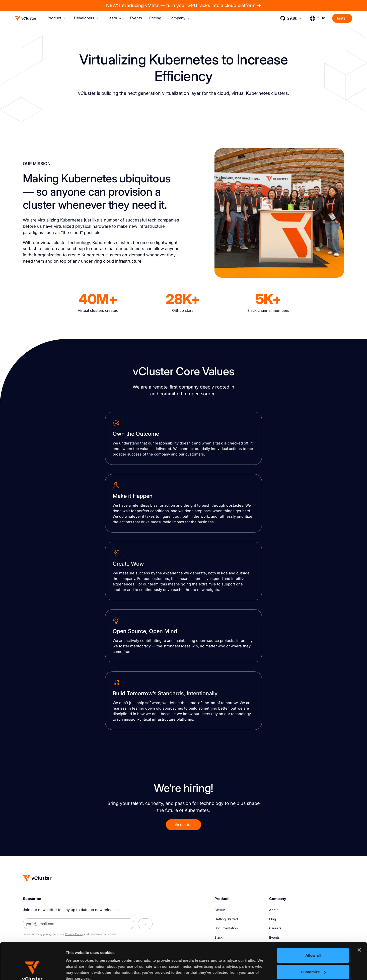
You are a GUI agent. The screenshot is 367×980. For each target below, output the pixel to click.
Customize (313, 937)
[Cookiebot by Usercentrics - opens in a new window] (32, 970)
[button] (57, 18)
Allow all (313, 921)
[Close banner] (359, 916)
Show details (77, 970)
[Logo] (26, 18)
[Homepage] (37, 878)
